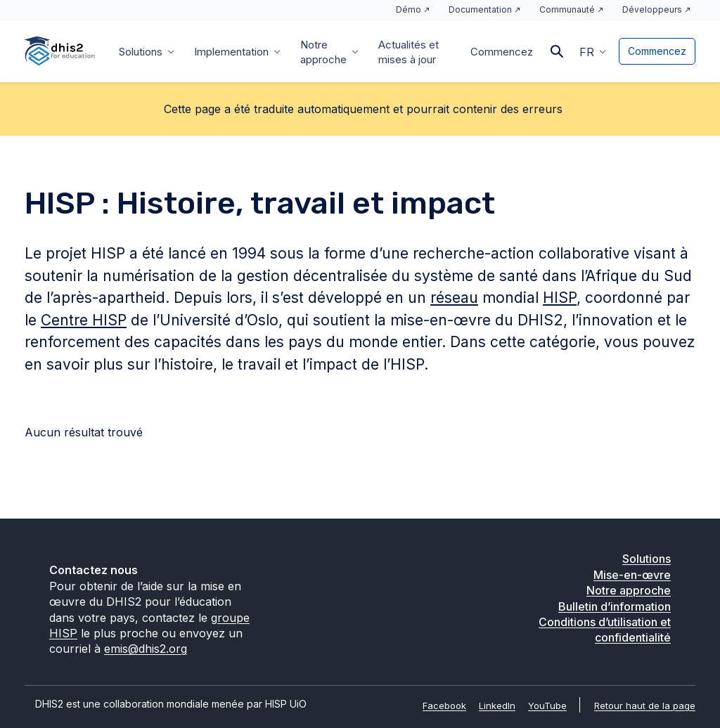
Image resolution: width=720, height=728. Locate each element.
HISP (560, 298)
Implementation (231, 52)
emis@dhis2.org (146, 649)
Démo (409, 9)
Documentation (480, 9)
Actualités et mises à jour (409, 52)
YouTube (547, 706)
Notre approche (323, 52)
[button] (593, 51)
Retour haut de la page (645, 706)
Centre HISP (84, 320)
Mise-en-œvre (632, 575)
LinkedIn (497, 706)
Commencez (502, 52)
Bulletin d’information (615, 606)
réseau (454, 298)
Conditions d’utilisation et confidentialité (605, 630)
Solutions (141, 52)
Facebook (444, 706)
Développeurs (652, 9)
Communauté (567, 9)
